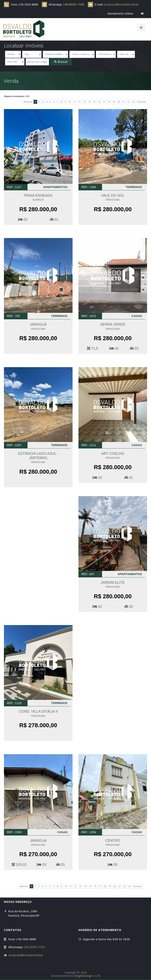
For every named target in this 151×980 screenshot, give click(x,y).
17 (104, 102)
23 (134, 102)
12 (79, 102)
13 (84, 102)
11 (75, 102)
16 (99, 102)
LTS (98, 976)
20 (119, 102)
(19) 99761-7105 (34, 947)
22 (129, 102)
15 (94, 102)
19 (114, 102)
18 (109, 102)
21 (124, 102)
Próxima (141, 102)
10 (70, 102)
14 (89, 102)
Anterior (28, 102)
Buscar (61, 62)
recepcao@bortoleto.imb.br (121, 4)
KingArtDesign (83, 976)
